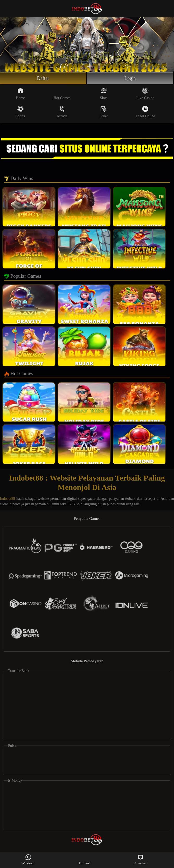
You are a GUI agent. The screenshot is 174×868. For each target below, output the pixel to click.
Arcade (62, 112)
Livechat (141, 860)
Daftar (43, 78)
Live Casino (145, 94)
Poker (104, 112)
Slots (104, 94)
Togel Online (145, 112)
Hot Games (62, 94)
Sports (20, 112)
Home (20, 94)
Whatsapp (29, 860)
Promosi (84, 860)
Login (130, 78)
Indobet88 (8, 499)
